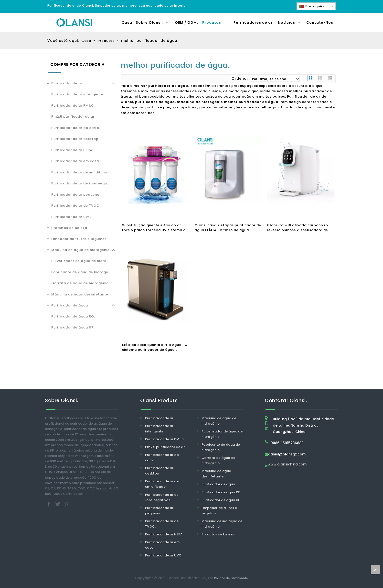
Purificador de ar (67, 83)
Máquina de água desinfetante (80, 294)
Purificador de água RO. (73, 316)
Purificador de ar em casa (75, 161)
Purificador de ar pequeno (75, 195)
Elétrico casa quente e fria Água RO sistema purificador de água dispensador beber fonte (155, 347)
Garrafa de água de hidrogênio (80, 283)
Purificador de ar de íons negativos (84, 183)
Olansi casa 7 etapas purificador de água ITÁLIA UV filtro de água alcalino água (228, 228)
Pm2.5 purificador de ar (73, 117)
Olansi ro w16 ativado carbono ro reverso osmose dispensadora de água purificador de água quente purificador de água (298, 228)
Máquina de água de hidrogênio (80, 250)
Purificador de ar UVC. (164, 555)
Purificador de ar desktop (75, 139)
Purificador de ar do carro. (76, 128)
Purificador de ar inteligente (77, 94)
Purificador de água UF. (73, 327)
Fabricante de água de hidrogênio (83, 272)
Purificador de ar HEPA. (72, 150)
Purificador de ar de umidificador (82, 172)
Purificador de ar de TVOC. (76, 206)
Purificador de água (70, 305)
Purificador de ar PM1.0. (73, 106)
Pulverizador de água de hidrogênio (84, 261)
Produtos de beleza (69, 228)
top (375, 570)
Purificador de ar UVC (71, 217)
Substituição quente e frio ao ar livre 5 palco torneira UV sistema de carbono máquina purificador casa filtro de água (155, 228)
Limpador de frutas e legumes (79, 239)
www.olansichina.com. (287, 465)
